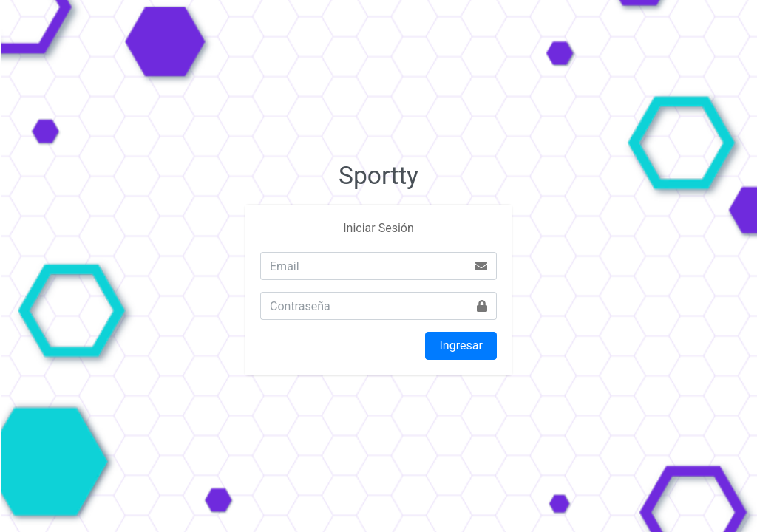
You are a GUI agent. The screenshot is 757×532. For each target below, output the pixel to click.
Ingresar (461, 345)
